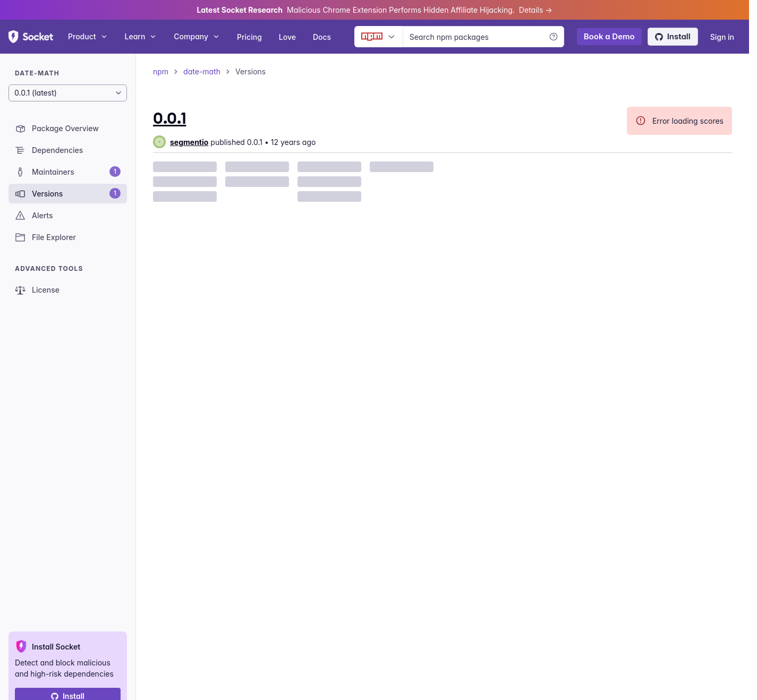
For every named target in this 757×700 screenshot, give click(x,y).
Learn (141, 36)
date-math (202, 71)
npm (161, 71)
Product (88, 36)
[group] (181, 142)
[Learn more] (554, 37)
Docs (322, 37)
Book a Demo (609, 36)
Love (287, 37)
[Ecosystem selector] (378, 37)
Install (673, 36)
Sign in (722, 37)
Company (197, 36)
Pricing (249, 37)
